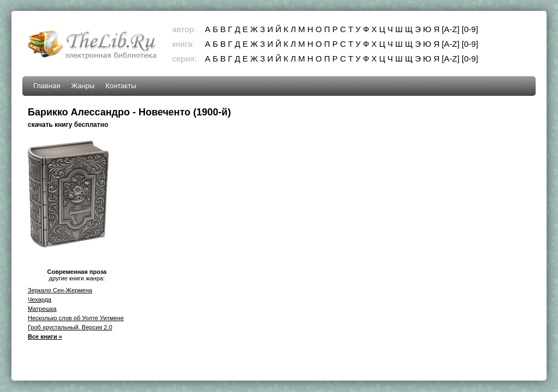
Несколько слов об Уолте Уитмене (76, 318)
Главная (47, 86)
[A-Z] (451, 29)
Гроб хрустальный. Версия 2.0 (70, 327)
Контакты (121, 86)
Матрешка (42, 309)
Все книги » (45, 336)
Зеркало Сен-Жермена (60, 290)
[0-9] (470, 29)
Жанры (83, 86)
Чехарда (40, 299)
